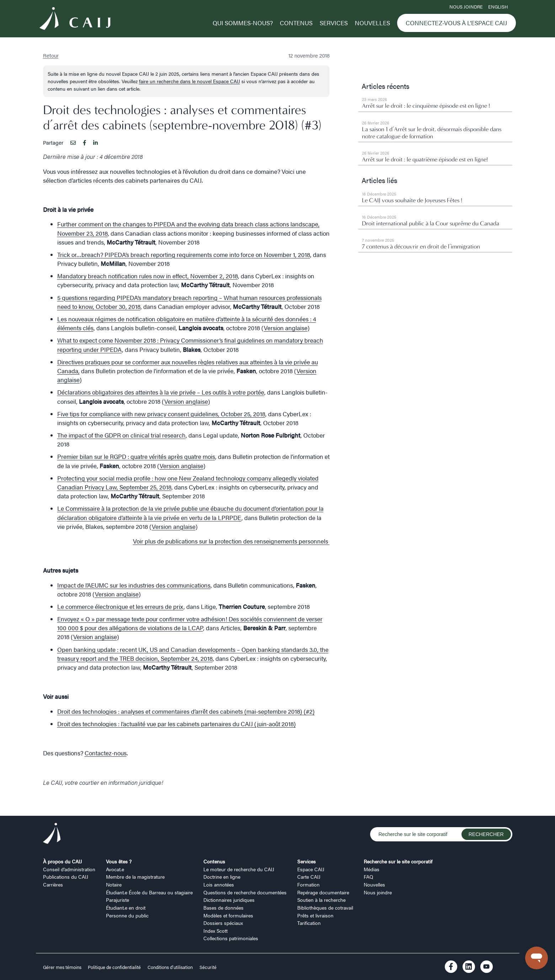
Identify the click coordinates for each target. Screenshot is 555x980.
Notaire (114, 884)
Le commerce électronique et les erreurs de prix (120, 606)
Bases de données (223, 907)
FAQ (369, 877)
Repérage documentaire (323, 892)
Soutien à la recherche (321, 900)
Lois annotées (219, 884)
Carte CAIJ (309, 877)
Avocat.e (115, 869)
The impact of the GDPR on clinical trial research (121, 435)
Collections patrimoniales (231, 938)
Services (334, 23)
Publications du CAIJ (66, 877)
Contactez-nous (106, 753)
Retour (51, 55)
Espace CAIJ (311, 869)
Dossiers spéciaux (223, 923)
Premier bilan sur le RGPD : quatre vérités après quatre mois (136, 456)
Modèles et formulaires (228, 915)
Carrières (53, 884)
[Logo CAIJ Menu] (75, 20)
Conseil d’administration (69, 869)
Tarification (309, 923)
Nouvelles (372, 23)
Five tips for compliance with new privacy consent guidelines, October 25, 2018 (161, 414)
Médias (372, 869)
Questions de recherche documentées (245, 892)
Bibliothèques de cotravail (325, 907)
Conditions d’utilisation (170, 967)
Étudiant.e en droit (126, 907)
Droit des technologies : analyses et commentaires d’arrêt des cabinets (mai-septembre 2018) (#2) (186, 711)
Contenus (296, 23)
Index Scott (215, 931)
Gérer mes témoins (63, 967)
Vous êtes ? (119, 861)
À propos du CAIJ (62, 861)
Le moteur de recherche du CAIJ (239, 869)
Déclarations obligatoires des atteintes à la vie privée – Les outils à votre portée (161, 392)
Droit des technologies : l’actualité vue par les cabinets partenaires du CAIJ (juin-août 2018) (177, 724)
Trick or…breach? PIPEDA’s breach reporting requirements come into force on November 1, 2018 (184, 255)
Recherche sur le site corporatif (398, 861)
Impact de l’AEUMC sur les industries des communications (134, 585)
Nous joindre (466, 7)
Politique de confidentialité (114, 967)
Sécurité (208, 967)
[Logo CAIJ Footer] (52, 834)
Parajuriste (118, 900)
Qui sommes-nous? (243, 23)
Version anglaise (286, 328)
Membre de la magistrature (135, 877)
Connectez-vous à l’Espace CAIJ (456, 23)
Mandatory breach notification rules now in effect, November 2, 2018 (148, 276)
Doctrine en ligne (222, 877)
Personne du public (127, 915)
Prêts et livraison (315, 915)
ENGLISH (498, 7)
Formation (308, 884)
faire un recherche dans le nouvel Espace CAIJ (190, 81)
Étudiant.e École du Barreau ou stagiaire (149, 892)
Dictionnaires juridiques (229, 900)
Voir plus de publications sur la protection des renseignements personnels (231, 541)
